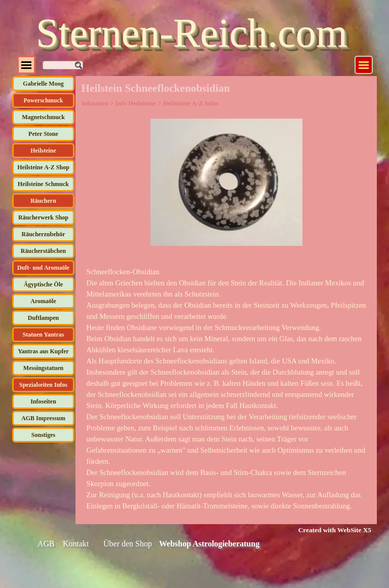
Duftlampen (43, 318)
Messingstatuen (43, 368)
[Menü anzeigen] (364, 65)
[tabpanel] (226, 389)
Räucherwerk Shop (43, 217)
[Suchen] (63, 65)
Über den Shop (128, 544)
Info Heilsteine (136, 103)
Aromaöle (43, 301)
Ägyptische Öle (44, 284)
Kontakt (76, 544)
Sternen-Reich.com (192, 33)
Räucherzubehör (44, 234)
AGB (46, 544)
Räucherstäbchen (43, 251)
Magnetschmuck (43, 117)
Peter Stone (43, 134)
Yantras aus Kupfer (43, 351)
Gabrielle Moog (43, 84)
